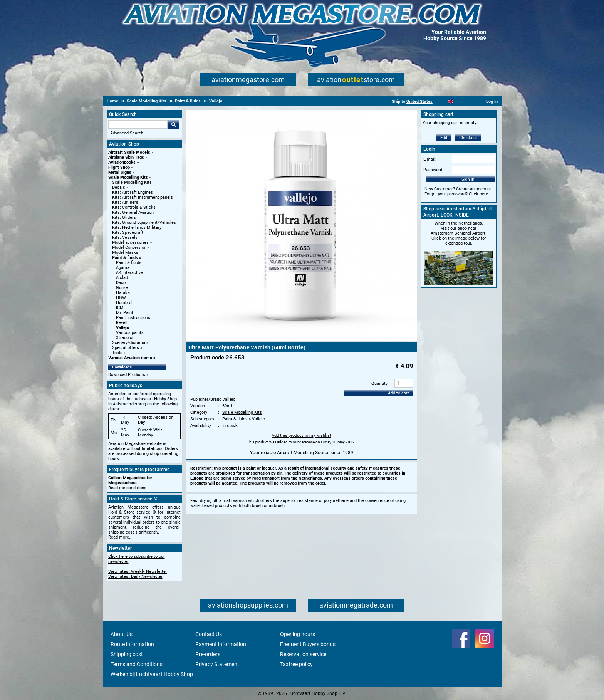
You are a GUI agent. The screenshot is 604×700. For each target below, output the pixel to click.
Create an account (474, 189)
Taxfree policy (296, 664)
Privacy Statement (217, 664)
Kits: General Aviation (133, 212)
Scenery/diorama (129, 343)
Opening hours (298, 634)
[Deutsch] (470, 102)
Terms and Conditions (137, 664)
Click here (478, 194)
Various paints (130, 333)
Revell (122, 323)
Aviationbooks (122, 162)
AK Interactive (129, 273)
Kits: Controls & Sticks (134, 207)
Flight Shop (119, 167)
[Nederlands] (441, 102)
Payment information (221, 644)
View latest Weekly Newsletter (138, 572)
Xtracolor (125, 338)
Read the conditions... (129, 488)
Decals (119, 187)
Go (173, 124)
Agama (123, 268)
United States (419, 102)
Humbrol (124, 303)
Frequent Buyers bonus (308, 644)
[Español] (460, 102)
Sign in (468, 179)
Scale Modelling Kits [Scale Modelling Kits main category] (132, 182)
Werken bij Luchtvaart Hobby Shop (152, 674)
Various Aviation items (130, 358)
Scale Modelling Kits (128, 177)
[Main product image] (302, 340)
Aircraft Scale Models (129, 152)
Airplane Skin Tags (126, 157)
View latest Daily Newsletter (135, 577)
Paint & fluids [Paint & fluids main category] (129, 263)
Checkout (468, 138)
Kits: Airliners (125, 202)
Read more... (120, 537)
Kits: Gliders (124, 217)
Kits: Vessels (125, 238)
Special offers (126, 348)
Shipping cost (127, 654)
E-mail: (430, 159)
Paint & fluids (125, 258)
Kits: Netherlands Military (137, 227)
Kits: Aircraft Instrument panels (143, 197)
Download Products (127, 375)
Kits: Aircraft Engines (133, 192)
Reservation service (303, 654)
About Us (122, 634)
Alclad (122, 278)
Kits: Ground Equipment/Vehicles (144, 222)
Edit (444, 138)
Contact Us (209, 634)
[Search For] (138, 124)
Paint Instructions (133, 318)
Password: (433, 170)
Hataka (123, 293)
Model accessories (130, 243)
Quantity (379, 384)
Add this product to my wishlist (301, 436)
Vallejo (122, 328)
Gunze (122, 288)
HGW (121, 298)
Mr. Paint (125, 313)
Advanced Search (127, 133)
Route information (132, 644)
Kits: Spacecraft (128, 232)
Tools (117, 353)
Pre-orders (208, 654)
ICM (120, 308)
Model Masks (125, 253)
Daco (121, 283)
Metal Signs (120, 172)
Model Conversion (129, 248)
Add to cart (398, 393)
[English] (451, 102)
